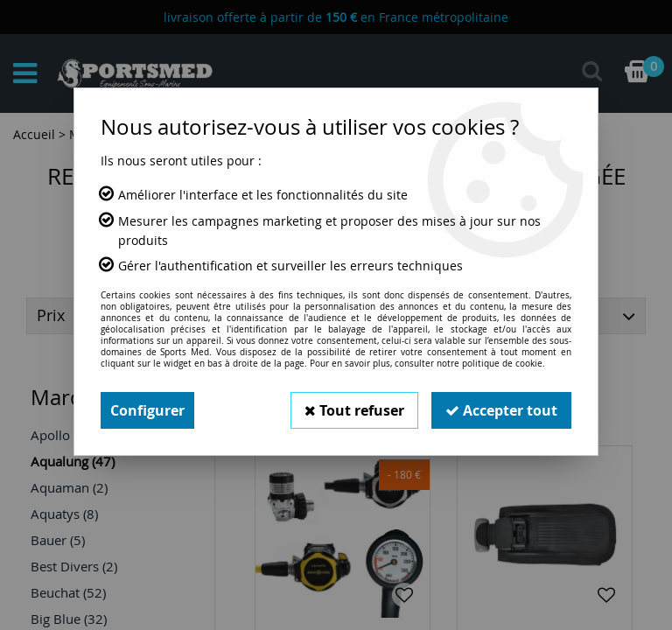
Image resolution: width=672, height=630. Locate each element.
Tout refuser (354, 410)
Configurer (147, 410)
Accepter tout (501, 410)
